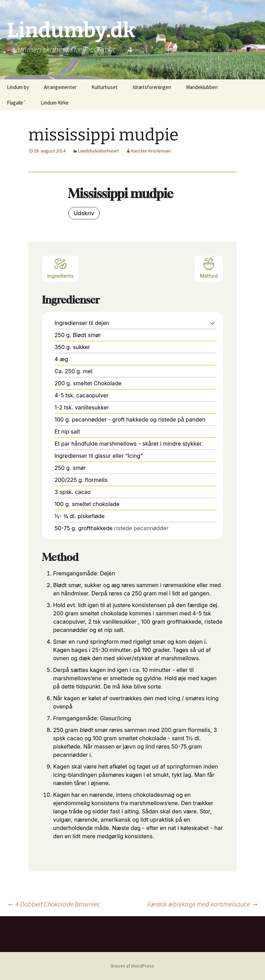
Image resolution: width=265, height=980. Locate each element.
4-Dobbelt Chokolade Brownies (53, 904)
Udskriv (84, 213)
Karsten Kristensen (151, 151)
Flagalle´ (16, 103)
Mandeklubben (202, 87)
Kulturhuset (105, 87)
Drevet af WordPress (132, 966)
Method (209, 268)
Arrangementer (60, 87)
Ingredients (60, 268)
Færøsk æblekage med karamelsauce (203, 904)
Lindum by (18, 87)
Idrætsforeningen (152, 87)
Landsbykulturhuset (98, 151)
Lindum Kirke (55, 103)
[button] (212, 323)
